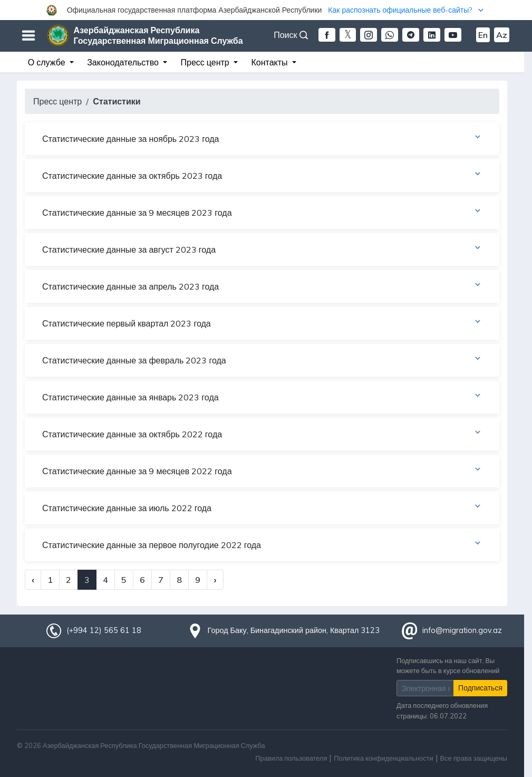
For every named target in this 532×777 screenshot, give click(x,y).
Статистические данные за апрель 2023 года (262, 286)
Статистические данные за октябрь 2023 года (262, 175)
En (483, 35)
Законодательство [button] (124, 62)
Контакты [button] (270, 62)
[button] (266, 10)
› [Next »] (215, 580)
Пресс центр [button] (206, 62)
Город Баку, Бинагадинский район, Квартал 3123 (294, 630)
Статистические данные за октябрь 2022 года (262, 434)
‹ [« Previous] (33, 580)
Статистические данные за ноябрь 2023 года (262, 138)
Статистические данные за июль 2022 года (262, 507)
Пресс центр (57, 101)
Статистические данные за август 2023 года (262, 249)
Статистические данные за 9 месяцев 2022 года (262, 471)
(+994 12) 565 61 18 (104, 630)
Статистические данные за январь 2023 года (262, 397)
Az (502, 35)
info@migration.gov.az (462, 630)
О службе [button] (48, 62)
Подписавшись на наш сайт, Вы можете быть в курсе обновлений (448, 665)
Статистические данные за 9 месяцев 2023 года (262, 212)
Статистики (117, 101)
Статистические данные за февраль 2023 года (262, 360)
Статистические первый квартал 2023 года (262, 323)
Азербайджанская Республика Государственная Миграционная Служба (158, 35)
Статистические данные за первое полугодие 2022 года (262, 544)
